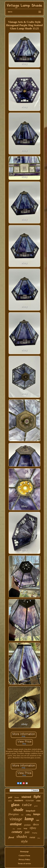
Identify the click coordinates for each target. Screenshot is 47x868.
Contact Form (24, 856)
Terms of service (24, 864)
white (38, 801)
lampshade (31, 811)
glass (15, 805)
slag (14, 829)
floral (11, 837)
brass (17, 797)
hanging (35, 833)
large (25, 828)
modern (19, 800)
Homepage (24, 852)
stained (26, 797)
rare (38, 820)
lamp (29, 819)
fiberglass (14, 814)
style (24, 841)
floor (39, 838)
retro (10, 801)
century (17, 832)
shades (22, 836)
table (27, 805)
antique (16, 824)
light (37, 796)
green (36, 806)
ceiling (28, 815)
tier (22, 815)
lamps (37, 814)
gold (10, 797)
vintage (16, 819)
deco (36, 824)
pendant (27, 825)
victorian (30, 800)
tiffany (33, 828)
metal (32, 837)
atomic (19, 829)
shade (18, 810)
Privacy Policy (24, 860)
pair (27, 832)
